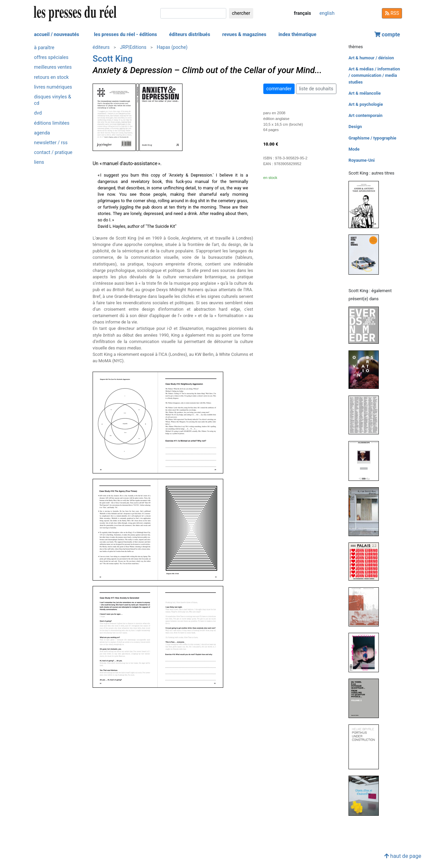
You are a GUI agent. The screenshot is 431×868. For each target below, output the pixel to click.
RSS (392, 13)
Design (355, 127)
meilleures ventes (53, 67)
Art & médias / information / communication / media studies (374, 75)
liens (39, 162)
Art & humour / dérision (371, 58)
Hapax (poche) (172, 47)
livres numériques (53, 87)
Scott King (113, 59)
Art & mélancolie (365, 93)
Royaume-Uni (362, 160)
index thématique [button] (297, 35)
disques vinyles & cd (53, 100)
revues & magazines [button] (244, 35)
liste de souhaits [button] (316, 89)
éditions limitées (52, 123)
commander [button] (279, 89)
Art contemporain (366, 115)
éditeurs (101, 47)
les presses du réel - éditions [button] (125, 35)
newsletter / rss (51, 143)
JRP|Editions (133, 47)
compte (387, 35)
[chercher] (193, 13)
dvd (38, 113)
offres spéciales (51, 57)
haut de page (403, 856)
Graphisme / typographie (372, 138)
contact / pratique (53, 152)
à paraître (44, 48)
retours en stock (51, 77)
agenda (42, 133)
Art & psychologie (366, 104)
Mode (354, 149)
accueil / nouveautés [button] (57, 35)
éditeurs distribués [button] (190, 35)
